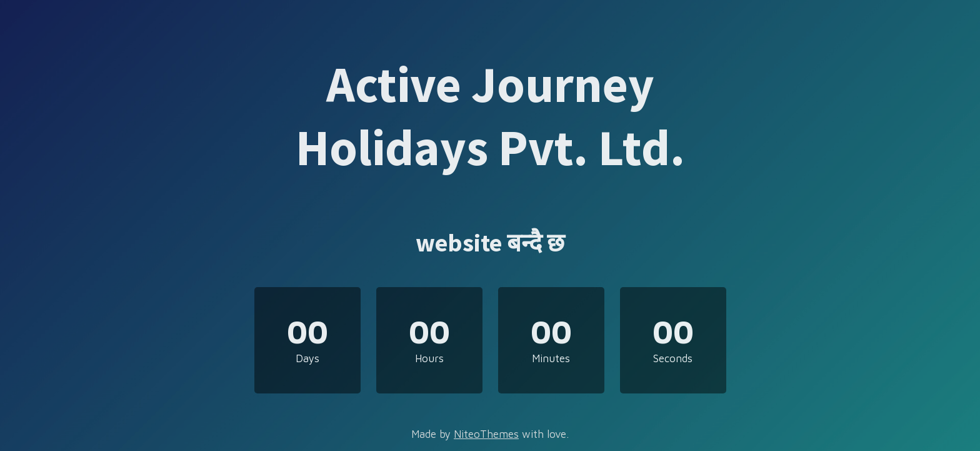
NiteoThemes (486, 434)
